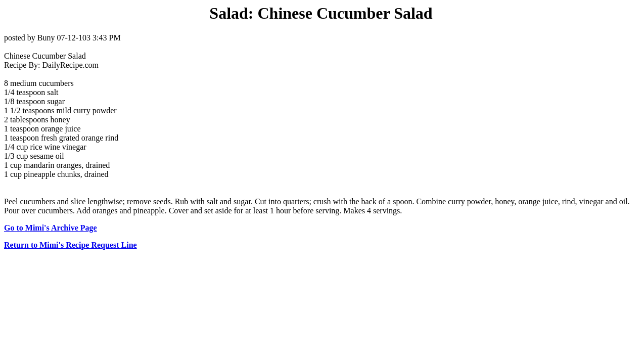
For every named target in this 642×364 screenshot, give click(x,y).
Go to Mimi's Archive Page (51, 228)
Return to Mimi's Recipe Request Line (71, 245)
